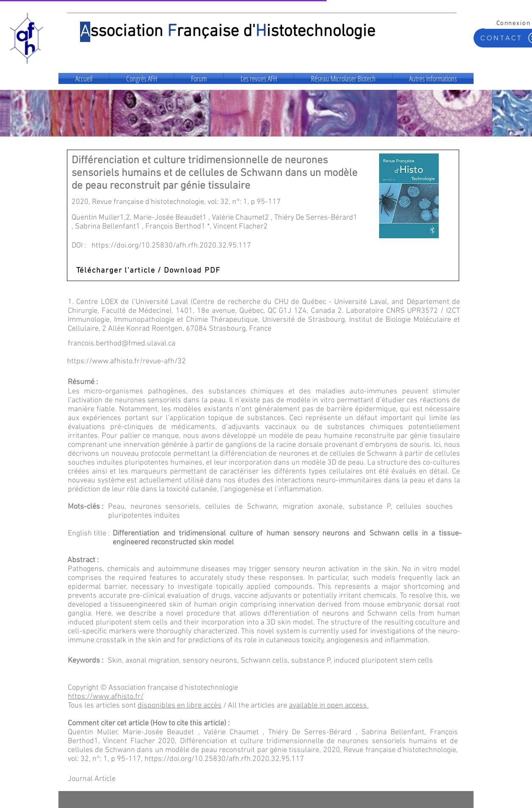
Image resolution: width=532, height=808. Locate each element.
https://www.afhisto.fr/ (106, 697)
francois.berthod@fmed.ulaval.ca (122, 344)
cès (216, 706)
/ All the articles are (255, 706)
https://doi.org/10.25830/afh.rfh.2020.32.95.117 (171, 246)
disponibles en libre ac (174, 706)
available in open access (328, 706)
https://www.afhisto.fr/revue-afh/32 (126, 361)
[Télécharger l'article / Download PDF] (149, 270)
